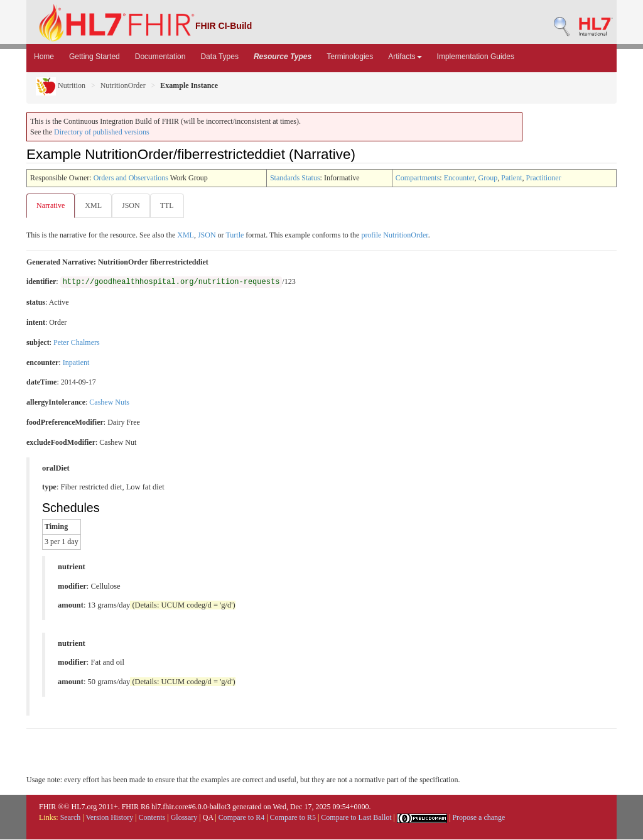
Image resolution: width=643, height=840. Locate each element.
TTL (171, 205)
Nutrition (61, 85)
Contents (152, 818)
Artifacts (405, 57)
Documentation (160, 57)
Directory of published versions (102, 132)
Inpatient (76, 363)
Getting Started (95, 57)
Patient (511, 178)
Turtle (235, 236)
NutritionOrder (123, 85)
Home (44, 57)
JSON (133, 205)
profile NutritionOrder (394, 236)
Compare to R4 (241, 818)
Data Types (219, 57)
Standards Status (295, 178)
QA (208, 818)
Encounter (459, 178)
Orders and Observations (131, 178)
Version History (110, 818)
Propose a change (478, 818)
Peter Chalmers (77, 343)
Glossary (184, 818)
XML (95, 205)
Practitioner (544, 178)
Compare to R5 (293, 818)
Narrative (51, 205)
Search (71, 818)
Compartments (418, 178)
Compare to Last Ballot (356, 818)
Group (488, 178)
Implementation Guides (476, 57)
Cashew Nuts (109, 403)
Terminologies (350, 57)
